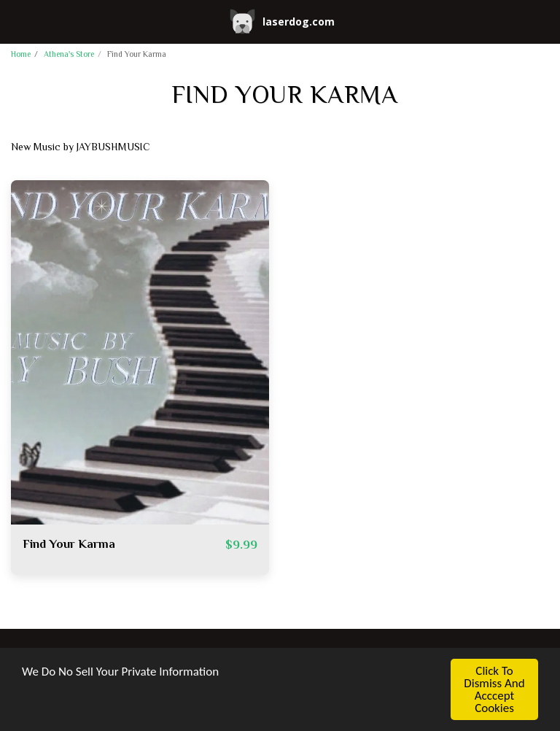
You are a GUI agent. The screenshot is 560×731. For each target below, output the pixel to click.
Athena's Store (69, 55)
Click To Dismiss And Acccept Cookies (494, 689)
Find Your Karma (69, 545)
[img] (140, 352)
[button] (16, 21)
